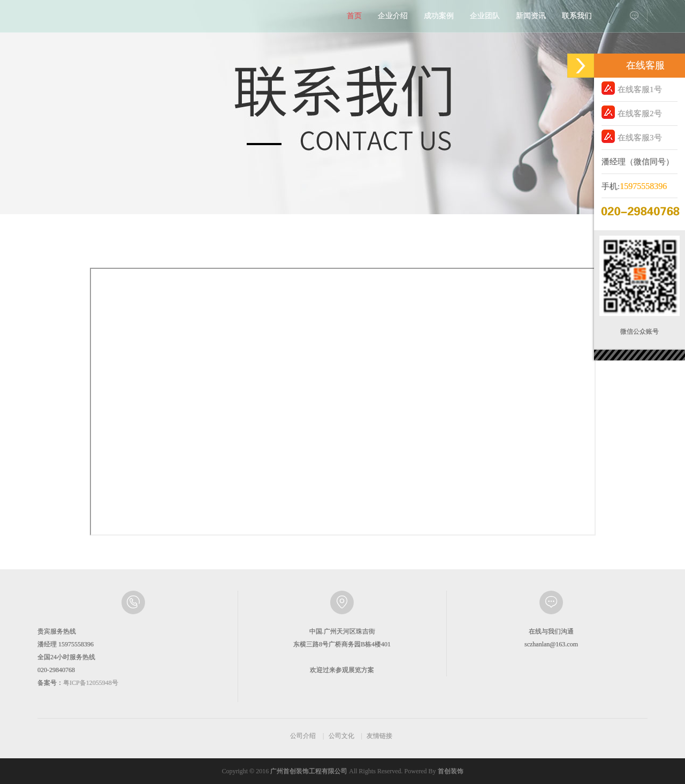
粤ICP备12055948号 (91, 683)
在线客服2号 (632, 112)
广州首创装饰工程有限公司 (309, 771)
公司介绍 (303, 736)
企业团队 (485, 16)
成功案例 (439, 16)
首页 (354, 16)
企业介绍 (393, 16)
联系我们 (577, 16)
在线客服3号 (632, 136)
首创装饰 (451, 771)
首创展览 (86, 19)
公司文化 (341, 736)
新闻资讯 (531, 16)
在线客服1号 (632, 88)
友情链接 (379, 736)
